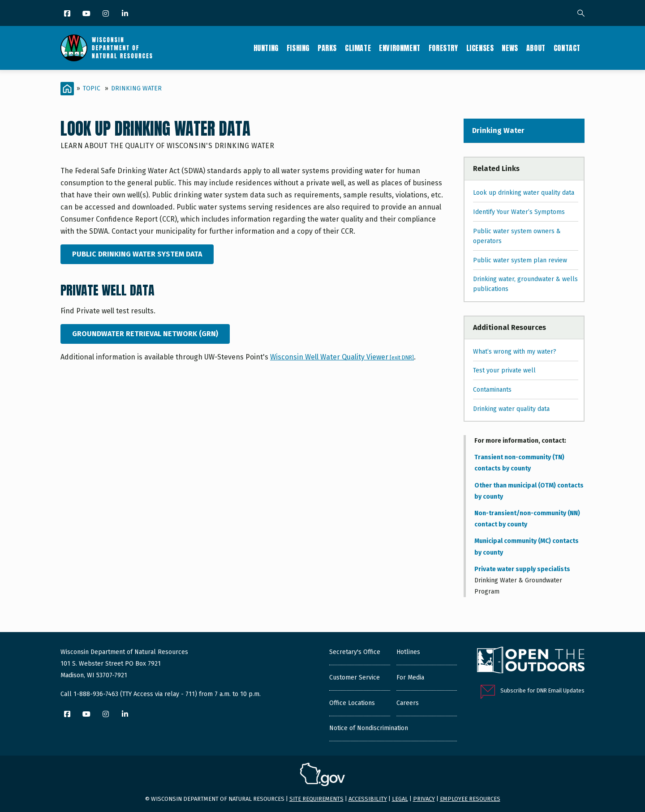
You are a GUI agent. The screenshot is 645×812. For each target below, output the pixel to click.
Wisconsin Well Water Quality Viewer (342, 357)
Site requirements (316, 799)
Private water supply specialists (522, 569)
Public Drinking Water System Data (137, 254)
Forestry (443, 48)
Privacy (424, 799)
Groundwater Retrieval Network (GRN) (145, 334)
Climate (358, 48)
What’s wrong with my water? (515, 352)
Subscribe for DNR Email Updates (542, 690)
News (510, 48)
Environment (400, 48)
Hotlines (408, 652)
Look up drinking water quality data (524, 193)
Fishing (298, 48)
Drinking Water (136, 88)
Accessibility (368, 799)
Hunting (266, 48)
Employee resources (470, 799)
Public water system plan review (520, 260)
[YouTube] (87, 14)
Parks (327, 48)
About (536, 48)
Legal (400, 799)
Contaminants (492, 390)
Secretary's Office (355, 652)
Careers (408, 703)
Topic (92, 88)
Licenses (480, 48)
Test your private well (504, 370)
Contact (567, 48)
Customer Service (355, 677)
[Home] (67, 89)
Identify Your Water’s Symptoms (519, 212)
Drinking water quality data (511, 409)
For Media (410, 677)
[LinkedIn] (126, 14)
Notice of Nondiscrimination (369, 728)
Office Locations (352, 703)
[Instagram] (106, 14)
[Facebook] (68, 14)
